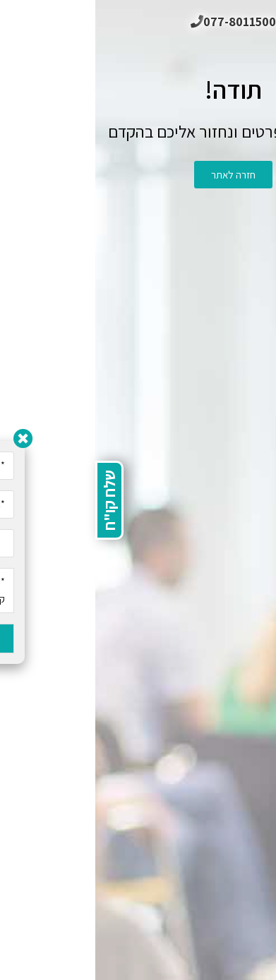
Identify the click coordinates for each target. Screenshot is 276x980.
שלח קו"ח (14, 500)
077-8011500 (138, 22)
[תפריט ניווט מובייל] (255, 21)
